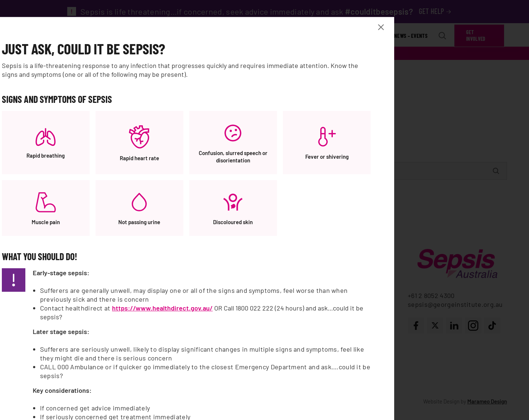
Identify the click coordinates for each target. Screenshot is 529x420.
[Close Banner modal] (418, 32)
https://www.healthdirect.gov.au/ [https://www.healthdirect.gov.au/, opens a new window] (283, 313)
